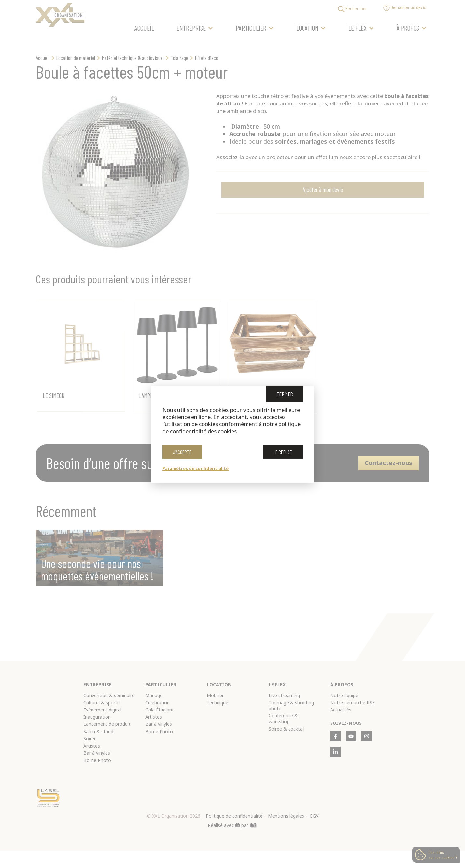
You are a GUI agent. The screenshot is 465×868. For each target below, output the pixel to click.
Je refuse (283, 454)
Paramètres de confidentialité (196, 468)
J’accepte (182, 454)
